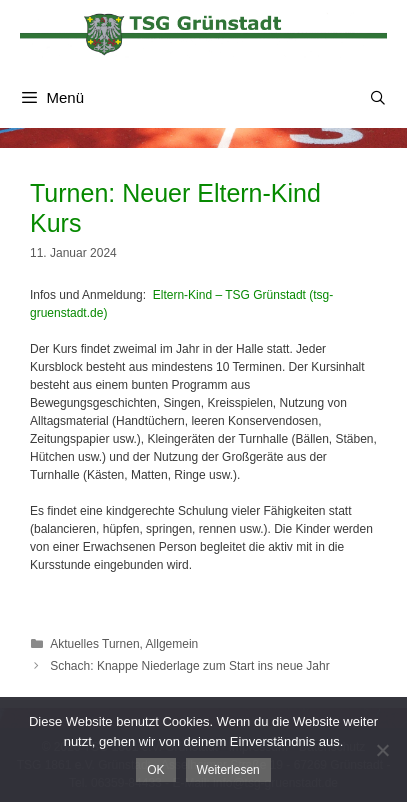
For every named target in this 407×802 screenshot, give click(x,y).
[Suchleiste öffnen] (378, 98)
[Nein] (382, 750)
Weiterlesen (228, 770)
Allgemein (172, 644)
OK (155, 770)
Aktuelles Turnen (94, 644)
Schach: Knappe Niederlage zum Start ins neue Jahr (190, 666)
